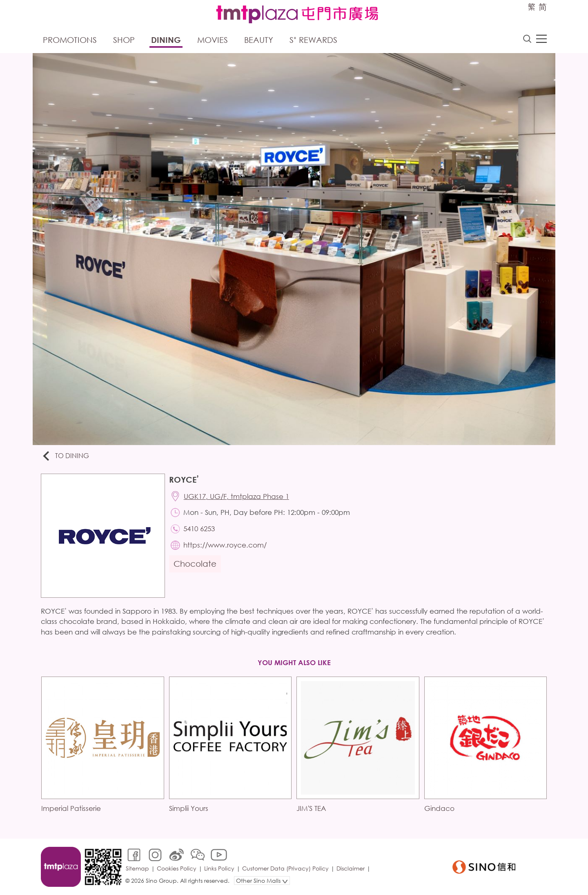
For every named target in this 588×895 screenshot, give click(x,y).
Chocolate (195, 564)
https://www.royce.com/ (225, 545)
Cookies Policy (177, 868)
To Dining (65, 456)
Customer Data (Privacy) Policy (285, 868)
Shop (124, 40)
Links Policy (219, 868)
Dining (166, 40)
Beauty (259, 40)
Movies (213, 40)
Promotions (70, 40)
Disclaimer (351, 868)
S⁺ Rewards (313, 40)
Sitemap (137, 868)
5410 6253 (199, 529)
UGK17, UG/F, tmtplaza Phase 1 (236, 496)
